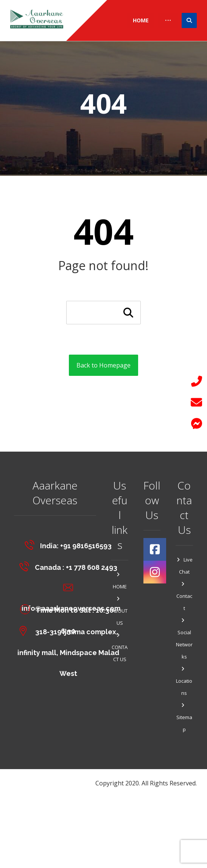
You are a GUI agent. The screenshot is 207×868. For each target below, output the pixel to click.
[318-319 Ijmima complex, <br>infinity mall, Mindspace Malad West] (70, 631)
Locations (184, 681)
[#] (155, 549)
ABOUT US (120, 611)
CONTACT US (120, 648)
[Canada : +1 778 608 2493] (70, 566)
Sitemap (184, 718)
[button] (196, 424)
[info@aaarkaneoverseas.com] (70, 588)
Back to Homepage (103, 365)
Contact (184, 597)
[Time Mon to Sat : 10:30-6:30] (70, 609)
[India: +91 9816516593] (70, 544)
